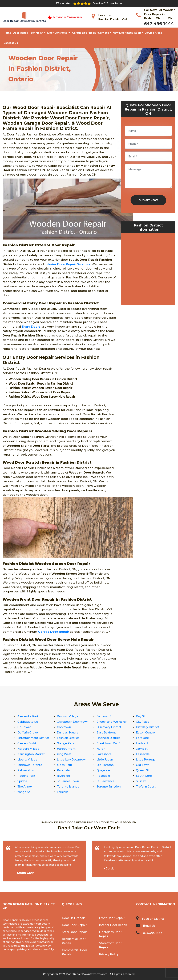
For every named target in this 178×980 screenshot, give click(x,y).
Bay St (140, 716)
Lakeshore (104, 754)
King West (64, 754)
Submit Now (148, 200)
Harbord (142, 743)
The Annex (25, 787)
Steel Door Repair (74, 932)
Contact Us (11, 43)
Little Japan (105, 760)
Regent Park (26, 776)
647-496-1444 (159, 24)
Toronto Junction (109, 787)
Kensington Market (31, 754)
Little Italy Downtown (72, 760)
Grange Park (66, 743)
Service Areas (153, 33)
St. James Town (68, 781)
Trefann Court (146, 787)
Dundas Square (68, 733)
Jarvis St (142, 749)
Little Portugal (146, 760)
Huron (101, 749)
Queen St (142, 770)
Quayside (103, 770)
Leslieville (143, 754)
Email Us (149, 926)
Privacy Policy (109, 954)
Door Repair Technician (28, 33)
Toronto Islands (68, 787)
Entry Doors (31, 327)
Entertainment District (33, 738)
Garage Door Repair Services (91, 33)
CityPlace (143, 722)
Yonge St (24, 792)
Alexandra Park (28, 716)
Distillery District (147, 727)
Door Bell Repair (73, 918)
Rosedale (103, 776)
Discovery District (109, 727)
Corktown (64, 727)
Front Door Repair (112, 918)
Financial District (108, 738)
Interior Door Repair (113, 925)
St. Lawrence (105, 781)
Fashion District (68, 738)
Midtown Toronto (30, 765)
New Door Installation (127, 33)
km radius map (148, 270)
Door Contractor (58, 33)
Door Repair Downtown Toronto (87, 974)
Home (7, 33)
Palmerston (26, 770)
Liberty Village (27, 760)
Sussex (141, 781)
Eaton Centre (145, 733)
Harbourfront (66, 749)
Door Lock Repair (74, 925)
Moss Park (64, 765)
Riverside (63, 776)
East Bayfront (106, 733)
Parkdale (63, 770)
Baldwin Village (68, 716)
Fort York (142, 738)
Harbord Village (28, 749)
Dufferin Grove (28, 733)
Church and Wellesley (112, 722)
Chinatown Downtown (73, 722)
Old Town (143, 765)
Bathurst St (104, 716)
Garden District (28, 743)
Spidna (22, 781)
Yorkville (63, 792)
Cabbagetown (28, 722)
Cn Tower (24, 727)
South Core (144, 776)
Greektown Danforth (111, 743)
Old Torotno (105, 765)
